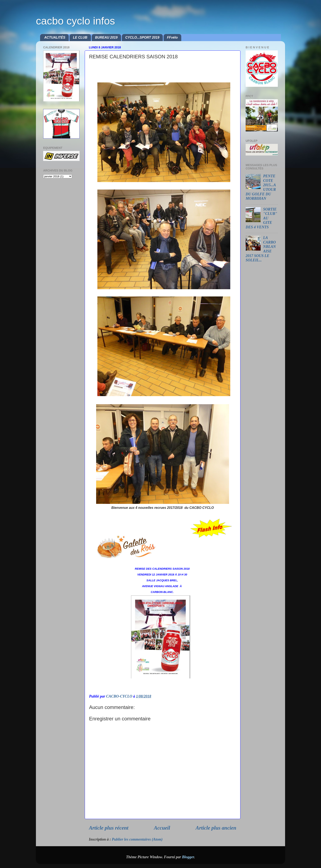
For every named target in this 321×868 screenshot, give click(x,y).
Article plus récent (109, 828)
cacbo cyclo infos (75, 21)
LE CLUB (80, 37)
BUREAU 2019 (106, 37)
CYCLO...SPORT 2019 (142, 37)
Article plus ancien (216, 828)
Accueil (162, 828)
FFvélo (172, 37)
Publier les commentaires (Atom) (137, 839)
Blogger (188, 857)
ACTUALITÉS (55, 37)
